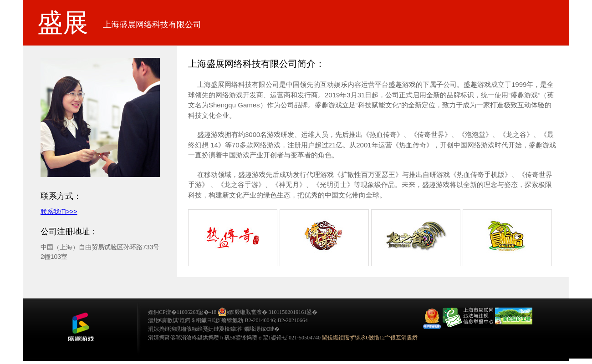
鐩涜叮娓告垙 (81, 327)
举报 (468, 318)
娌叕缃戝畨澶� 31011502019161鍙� (268, 312)
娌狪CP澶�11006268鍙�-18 (182, 312)
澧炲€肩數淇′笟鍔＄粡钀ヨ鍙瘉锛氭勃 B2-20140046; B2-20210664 (228, 320)
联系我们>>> (59, 212)
